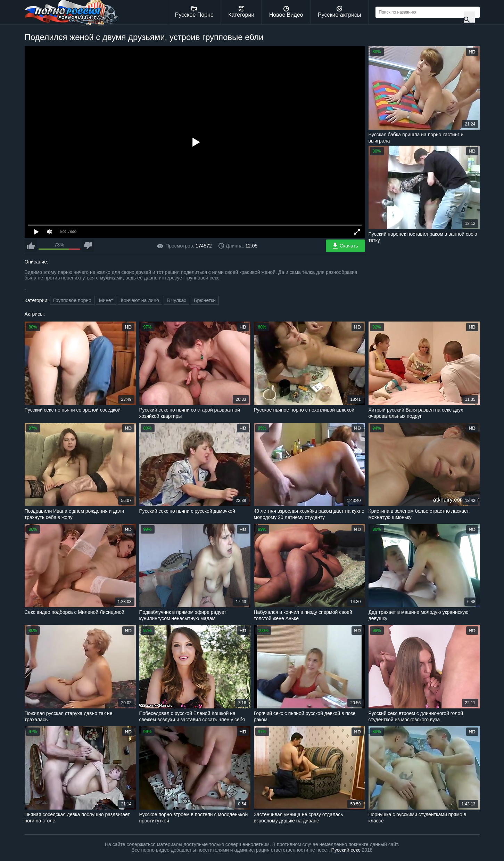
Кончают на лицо (140, 300)
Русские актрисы (340, 12)
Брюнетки (205, 300)
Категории (241, 12)
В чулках (177, 300)
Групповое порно (72, 300)
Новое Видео (286, 12)
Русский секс (346, 850)
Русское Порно (194, 12)
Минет (106, 300)
